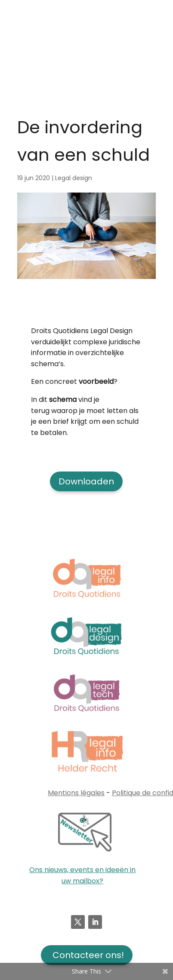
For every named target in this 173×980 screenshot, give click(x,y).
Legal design (74, 178)
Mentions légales (76, 793)
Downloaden (86, 481)
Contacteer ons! (88, 955)
